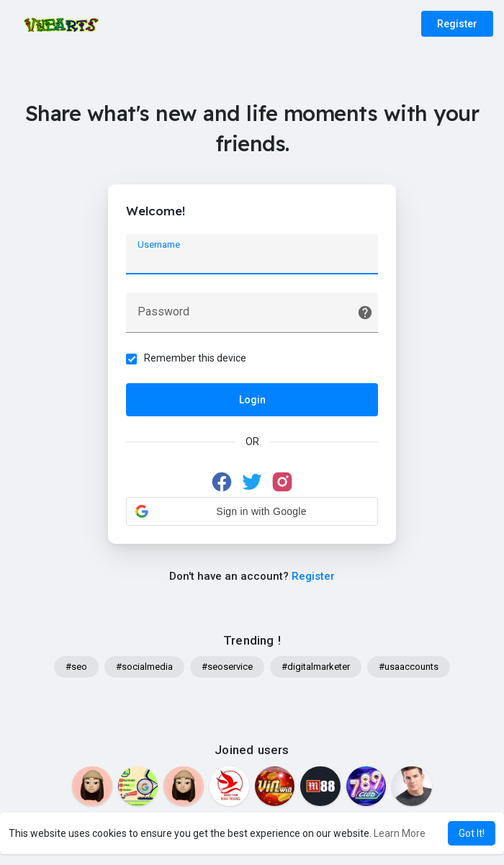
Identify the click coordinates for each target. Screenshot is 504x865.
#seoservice (227, 667)
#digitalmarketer (316, 667)
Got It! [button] (472, 833)
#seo (76, 667)
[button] (252, 511)
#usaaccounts (409, 667)
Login (252, 400)
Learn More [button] (400, 833)
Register (457, 24)
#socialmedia (144, 667)
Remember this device (195, 358)
